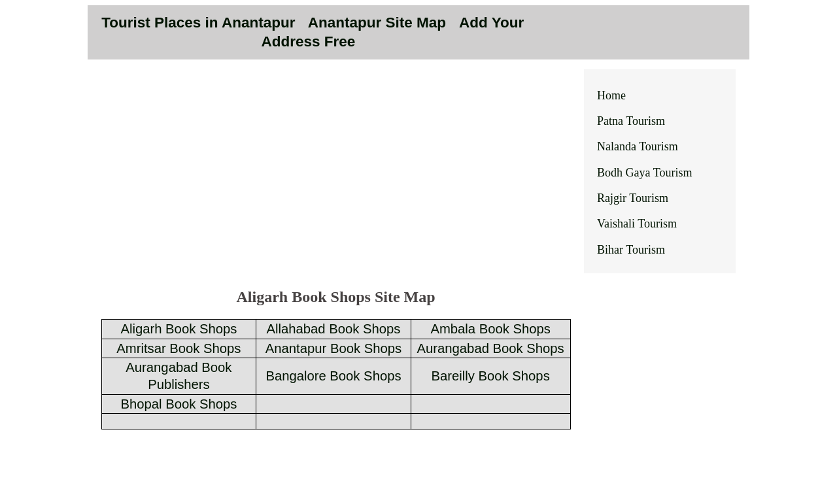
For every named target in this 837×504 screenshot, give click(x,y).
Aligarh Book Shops (179, 329)
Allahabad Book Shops (334, 329)
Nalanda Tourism (638, 146)
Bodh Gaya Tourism (644, 173)
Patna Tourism (631, 121)
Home (611, 95)
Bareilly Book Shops (491, 376)
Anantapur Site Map (379, 23)
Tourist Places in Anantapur (198, 23)
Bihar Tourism (631, 250)
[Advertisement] (336, 184)
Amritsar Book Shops (179, 348)
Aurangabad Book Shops (491, 348)
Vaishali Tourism (637, 224)
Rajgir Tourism (633, 198)
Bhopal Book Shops (179, 404)
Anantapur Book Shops (333, 348)
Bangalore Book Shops (333, 376)
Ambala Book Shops (490, 329)
